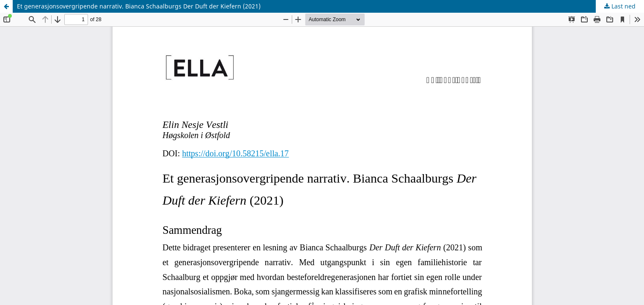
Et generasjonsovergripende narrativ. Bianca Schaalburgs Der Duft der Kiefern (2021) (139, 6)
